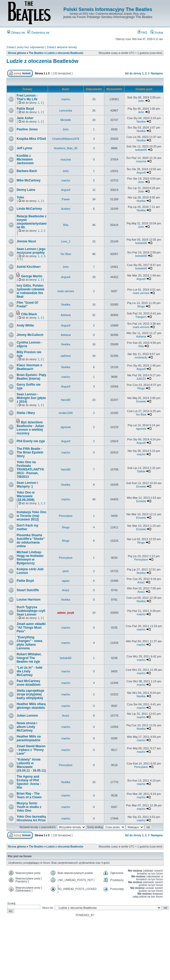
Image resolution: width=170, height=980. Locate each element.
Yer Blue (66, 254)
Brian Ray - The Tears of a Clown (29, 795)
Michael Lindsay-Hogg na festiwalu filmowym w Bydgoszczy (30, 558)
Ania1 (141, 582)
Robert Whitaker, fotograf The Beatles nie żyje (29, 658)
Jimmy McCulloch (30, 335)
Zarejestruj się (38, 32)
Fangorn (141, 317)
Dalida (141, 471)
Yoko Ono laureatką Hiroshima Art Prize (31, 818)
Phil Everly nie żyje (31, 441)
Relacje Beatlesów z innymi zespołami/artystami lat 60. (32, 222)
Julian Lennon (27, 716)
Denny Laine (26, 190)
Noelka (141, 121)
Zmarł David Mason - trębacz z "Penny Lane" (31, 750)
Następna (157, 73)
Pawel (66, 199)
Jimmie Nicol (26, 241)
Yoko (20, 197)
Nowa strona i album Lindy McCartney (27, 727)
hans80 (66, 400)
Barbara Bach (27, 171)
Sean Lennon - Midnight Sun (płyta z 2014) (31, 398)
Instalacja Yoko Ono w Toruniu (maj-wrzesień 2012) (31, 516)
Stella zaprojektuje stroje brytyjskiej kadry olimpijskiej (30, 694)
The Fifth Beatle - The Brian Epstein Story (30, 452)
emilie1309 (66, 413)
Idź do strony (133, 73)
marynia (66, 159)
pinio (66, 571)
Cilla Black (29, 314)
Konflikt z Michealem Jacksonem (25, 159)
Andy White (25, 325)
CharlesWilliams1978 (66, 139)
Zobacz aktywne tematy (62, 47)
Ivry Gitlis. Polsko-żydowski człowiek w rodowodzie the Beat (30, 291)
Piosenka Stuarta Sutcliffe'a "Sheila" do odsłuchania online (31, 541)
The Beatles (36, 53)
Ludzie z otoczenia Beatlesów (65, 53)
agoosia (66, 427)
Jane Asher (25, 118)
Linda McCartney (29, 209)
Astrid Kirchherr (29, 267)
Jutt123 (141, 379)
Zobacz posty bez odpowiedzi (25, 47)
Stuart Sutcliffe (28, 590)
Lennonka (66, 110)
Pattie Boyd (25, 109)
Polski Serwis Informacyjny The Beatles (108, 9)
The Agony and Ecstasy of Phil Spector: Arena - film (29, 782)
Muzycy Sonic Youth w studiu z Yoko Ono (29, 807)
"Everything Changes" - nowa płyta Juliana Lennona (29, 643)
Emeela (141, 401)
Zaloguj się (16, 32)
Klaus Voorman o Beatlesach (29, 367)
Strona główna (17, 53)
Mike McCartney (28, 180)
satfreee (66, 356)
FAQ (142, 32)
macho (66, 99)
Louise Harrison (28, 600)
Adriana (66, 315)
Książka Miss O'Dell (31, 139)
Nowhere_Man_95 (66, 148)
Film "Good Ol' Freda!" (28, 304)
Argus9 (141, 173)
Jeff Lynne (24, 148)
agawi (66, 581)
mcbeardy (141, 357)
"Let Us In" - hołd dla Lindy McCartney (29, 671)
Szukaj (157, 32)
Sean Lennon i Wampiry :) (27, 485)
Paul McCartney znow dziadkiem (28, 683)
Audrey (66, 209)
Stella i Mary (26, 413)
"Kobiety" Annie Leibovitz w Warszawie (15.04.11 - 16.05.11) (31, 765)
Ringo (141, 306)
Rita (66, 225)
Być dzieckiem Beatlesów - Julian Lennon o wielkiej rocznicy (30, 428)
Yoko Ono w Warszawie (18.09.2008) (25, 496)
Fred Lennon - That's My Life (27, 97)
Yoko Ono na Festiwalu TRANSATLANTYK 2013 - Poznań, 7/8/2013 (30, 469)
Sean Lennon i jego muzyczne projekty (31, 251)
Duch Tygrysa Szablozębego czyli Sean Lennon (31, 611)
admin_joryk (66, 613)
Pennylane (66, 516)
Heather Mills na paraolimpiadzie (29, 738)
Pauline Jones (27, 129)
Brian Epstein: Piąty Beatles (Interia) (31, 377)
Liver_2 (66, 241)
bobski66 (141, 150)
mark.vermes (66, 291)
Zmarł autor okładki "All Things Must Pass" (31, 628)
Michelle (66, 120)
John (141, 101)
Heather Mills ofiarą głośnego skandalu (31, 706)
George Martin (32, 276)
